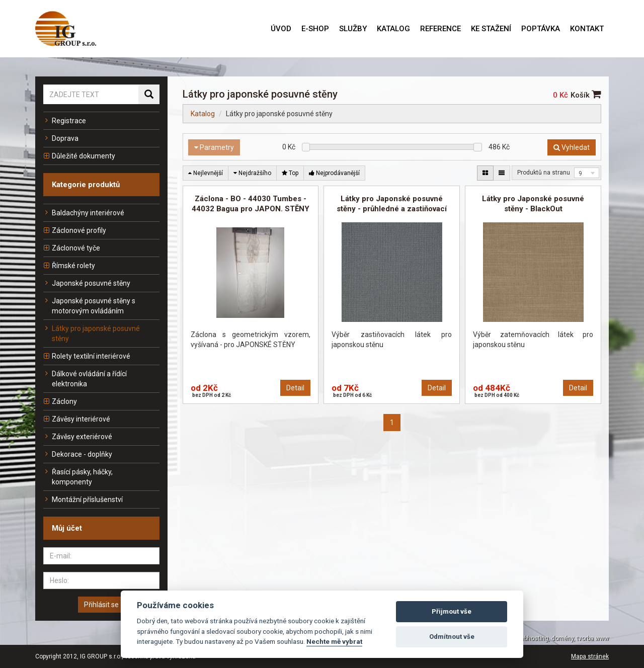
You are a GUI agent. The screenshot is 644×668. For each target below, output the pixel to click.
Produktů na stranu (544, 173)
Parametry (214, 147)
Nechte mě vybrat (334, 641)
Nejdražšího (252, 173)
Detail (295, 388)
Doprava (61, 138)
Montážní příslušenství (83, 499)
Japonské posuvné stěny (87, 283)
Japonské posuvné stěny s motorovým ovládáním (89, 306)
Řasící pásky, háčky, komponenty (78, 477)
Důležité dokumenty (79, 156)
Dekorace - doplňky (78, 454)
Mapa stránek (590, 656)
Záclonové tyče (72, 248)
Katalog (203, 114)
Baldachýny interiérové (84, 213)
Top (290, 173)
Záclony (60, 401)
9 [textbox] (580, 174)
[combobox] (587, 173)
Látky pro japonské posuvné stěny (92, 333)
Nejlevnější (206, 173)
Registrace (65, 121)
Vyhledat (572, 147)
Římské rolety (69, 266)
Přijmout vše (452, 611)
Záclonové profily (75, 230)
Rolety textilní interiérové (87, 356)
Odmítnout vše (452, 637)
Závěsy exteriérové (78, 437)
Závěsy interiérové (77, 419)
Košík (586, 95)
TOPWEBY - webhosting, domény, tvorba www (546, 638)
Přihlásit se (101, 605)
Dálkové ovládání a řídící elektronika (85, 379)
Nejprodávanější (334, 173)
